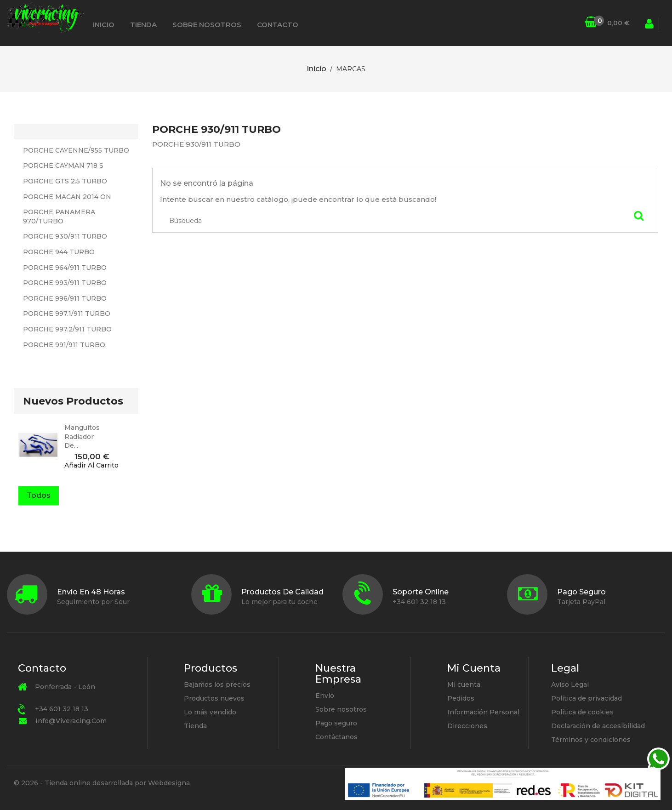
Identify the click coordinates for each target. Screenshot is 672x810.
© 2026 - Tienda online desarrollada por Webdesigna (102, 783)
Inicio (104, 25)
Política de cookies (582, 712)
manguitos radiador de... (82, 437)
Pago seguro (336, 723)
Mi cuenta (464, 685)
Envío (325, 696)
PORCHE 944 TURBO (59, 252)
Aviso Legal (570, 685)
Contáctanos (336, 737)
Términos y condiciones (591, 740)
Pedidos (461, 698)
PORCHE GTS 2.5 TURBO (65, 181)
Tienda (143, 25)
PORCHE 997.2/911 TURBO (67, 329)
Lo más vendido (210, 712)
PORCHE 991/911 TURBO (64, 345)
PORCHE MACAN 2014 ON (67, 197)
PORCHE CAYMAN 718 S (63, 165)
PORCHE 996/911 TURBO (65, 298)
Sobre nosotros (207, 25)
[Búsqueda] (579, 23)
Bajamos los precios (217, 685)
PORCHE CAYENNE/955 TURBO (76, 150)
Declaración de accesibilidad (598, 726)
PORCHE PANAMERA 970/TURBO (59, 217)
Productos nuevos (214, 698)
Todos (39, 495)
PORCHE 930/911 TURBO (65, 236)
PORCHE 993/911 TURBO (65, 283)
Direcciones (467, 726)
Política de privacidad (587, 698)
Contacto (278, 25)
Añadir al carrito (91, 465)
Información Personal (483, 712)
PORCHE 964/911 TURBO (65, 268)
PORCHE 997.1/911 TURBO (67, 314)
